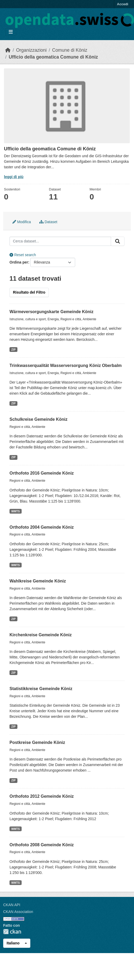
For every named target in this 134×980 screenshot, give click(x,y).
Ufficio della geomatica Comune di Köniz (53, 57)
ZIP (13, 350)
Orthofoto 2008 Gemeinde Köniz (42, 845)
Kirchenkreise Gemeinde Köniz (41, 635)
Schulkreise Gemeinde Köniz (39, 419)
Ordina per (19, 262)
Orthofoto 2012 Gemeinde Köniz (42, 796)
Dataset (48, 222)
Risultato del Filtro (29, 292)
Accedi (123, 4)
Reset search (23, 255)
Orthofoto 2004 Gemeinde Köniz (42, 527)
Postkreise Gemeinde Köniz (37, 742)
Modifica (22, 222)
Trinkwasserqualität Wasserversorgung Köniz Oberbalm (66, 365)
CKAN (12, 932)
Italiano (13, 943)
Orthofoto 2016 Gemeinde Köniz (42, 473)
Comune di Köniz (70, 50)
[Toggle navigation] (11, 32)
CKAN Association (18, 912)
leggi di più (14, 177)
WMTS (16, 511)
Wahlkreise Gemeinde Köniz (38, 581)
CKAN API (12, 905)
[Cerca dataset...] (60, 241)
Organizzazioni (31, 50)
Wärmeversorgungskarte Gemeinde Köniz (51, 312)
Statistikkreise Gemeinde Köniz (41, 689)
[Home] (8, 50)
